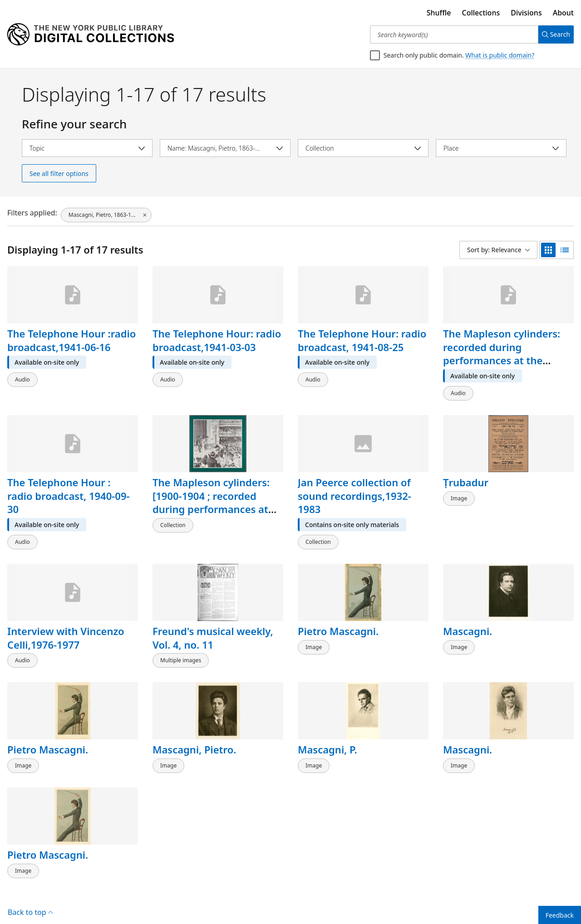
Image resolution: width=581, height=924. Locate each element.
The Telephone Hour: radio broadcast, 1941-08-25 (362, 340)
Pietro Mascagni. (338, 622)
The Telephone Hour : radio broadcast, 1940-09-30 (69, 491)
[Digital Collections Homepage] (91, 34)
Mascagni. (468, 622)
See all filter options (59, 174)
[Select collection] (363, 148)
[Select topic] (87, 148)
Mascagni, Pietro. (194, 736)
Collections (481, 13)
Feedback (560, 915)
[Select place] (501, 148)
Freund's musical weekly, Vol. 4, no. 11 (213, 629)
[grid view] (548, 250)
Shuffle (439, 13)
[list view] (565, 250)
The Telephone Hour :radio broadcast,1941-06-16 (71, 340)
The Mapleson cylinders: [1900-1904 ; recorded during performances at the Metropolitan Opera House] (211, 505)
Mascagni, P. (327, 736)
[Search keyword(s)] (451, 34)
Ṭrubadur (466, 478)
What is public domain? (500, 55)
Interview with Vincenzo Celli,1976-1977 (66, 629)
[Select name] (225, 148)
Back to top (30, 890)
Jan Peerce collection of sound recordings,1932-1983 (355, 491)
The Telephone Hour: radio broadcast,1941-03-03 (217, 340)
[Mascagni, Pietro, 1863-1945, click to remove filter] (106, 213)
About (563, 13)
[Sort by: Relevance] (498, 250)
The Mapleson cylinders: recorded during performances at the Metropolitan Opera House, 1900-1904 (502, 360)
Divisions (526, 13)
